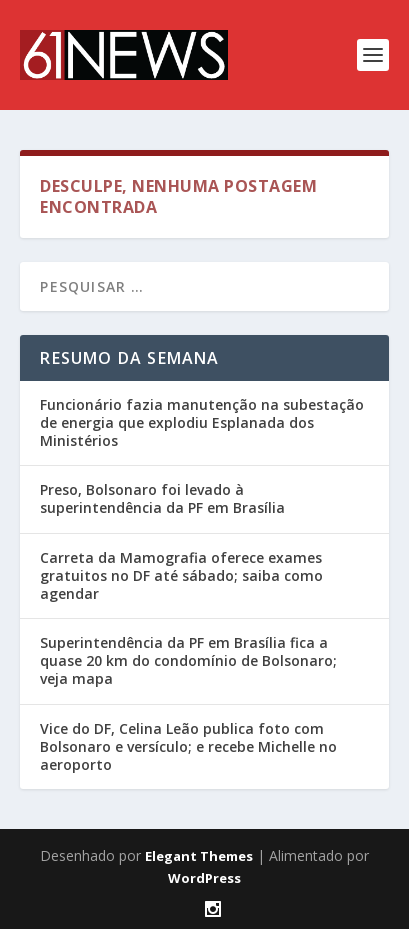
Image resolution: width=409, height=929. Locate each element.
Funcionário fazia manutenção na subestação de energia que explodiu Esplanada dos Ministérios (202, 422)
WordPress (204, 878)
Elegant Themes (199, 856)
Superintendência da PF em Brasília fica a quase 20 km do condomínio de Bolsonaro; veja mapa (188, 660)
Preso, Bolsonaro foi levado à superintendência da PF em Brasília (162, 498)
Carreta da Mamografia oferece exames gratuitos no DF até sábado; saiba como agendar (181, 575)
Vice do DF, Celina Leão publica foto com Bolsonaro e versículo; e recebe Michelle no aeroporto (188, 746)
